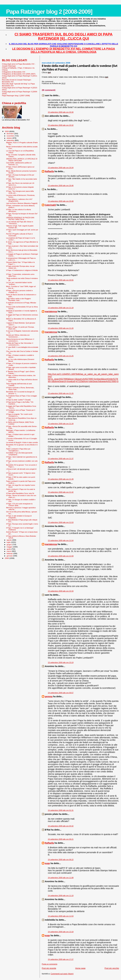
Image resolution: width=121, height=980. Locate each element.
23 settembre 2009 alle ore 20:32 (61, 125)
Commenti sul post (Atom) (62, 974)
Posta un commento (50, 964)
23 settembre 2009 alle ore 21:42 (61, 492)
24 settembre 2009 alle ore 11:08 (61, 878)
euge (47, 863)
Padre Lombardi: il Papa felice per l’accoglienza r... (18, 450)
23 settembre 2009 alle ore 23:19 (61, 662)
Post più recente (49, 968)
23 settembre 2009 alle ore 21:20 (61, 328)
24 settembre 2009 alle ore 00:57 (61, 693)
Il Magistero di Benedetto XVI (14, 72)
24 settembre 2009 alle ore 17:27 (61, 959)
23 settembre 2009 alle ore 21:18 (61, 308)
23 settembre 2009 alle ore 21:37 (61, 459)
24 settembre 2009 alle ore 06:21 (61, 839)
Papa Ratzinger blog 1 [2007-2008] (16, 95)
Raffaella (49, 171)
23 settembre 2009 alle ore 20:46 (61, 186)
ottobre (10, 138)
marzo (9, 551)
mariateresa (51, 311)
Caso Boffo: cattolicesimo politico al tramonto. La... (19, 164)
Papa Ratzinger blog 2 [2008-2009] (49, 12)
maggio (10, 547)
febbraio (10, 554)
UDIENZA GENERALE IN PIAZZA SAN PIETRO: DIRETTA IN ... (20, 218)
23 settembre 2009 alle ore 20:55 (61, 280)
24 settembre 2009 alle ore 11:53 (61, 916)
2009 (7, 131)
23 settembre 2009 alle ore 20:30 (61, 112)
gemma (49, 696)
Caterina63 (50, 205)
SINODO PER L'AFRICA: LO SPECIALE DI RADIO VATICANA (22, 160)
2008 (7, 558)
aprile (9, 549)
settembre (11, 140)
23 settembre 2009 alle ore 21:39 (61, 479)
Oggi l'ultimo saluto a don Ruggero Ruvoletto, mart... (18, 299)
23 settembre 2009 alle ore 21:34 (61, 424)
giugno (10, 545)
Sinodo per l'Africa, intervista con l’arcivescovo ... (18, 336)
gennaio (10, 556)
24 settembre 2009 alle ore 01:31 (61, 810)
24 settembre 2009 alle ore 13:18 (61, 932)
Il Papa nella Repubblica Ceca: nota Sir (20, 493)
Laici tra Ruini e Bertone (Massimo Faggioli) (22, 203)
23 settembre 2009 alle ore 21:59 (61, 556)
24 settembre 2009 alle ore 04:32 (61, 826)
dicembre (10, 134)
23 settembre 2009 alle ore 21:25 (61, 356)
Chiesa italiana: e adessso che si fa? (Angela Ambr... (19, 200)
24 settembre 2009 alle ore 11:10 (61, 896)
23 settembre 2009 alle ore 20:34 (61, 168)
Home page (80, 968)
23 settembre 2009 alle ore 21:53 (61, 522)
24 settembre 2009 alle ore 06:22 (61, 860)
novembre (11, 136)
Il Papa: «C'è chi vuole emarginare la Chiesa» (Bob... (19, 505)
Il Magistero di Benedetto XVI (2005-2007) (19, 74)
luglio (9, 542)
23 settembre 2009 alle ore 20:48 (61, 201)
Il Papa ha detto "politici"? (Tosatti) (18, 400)
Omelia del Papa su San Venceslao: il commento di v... (20, 344)
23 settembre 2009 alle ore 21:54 (61, 540)
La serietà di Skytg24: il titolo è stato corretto (22, 442)
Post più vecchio (112, 968)
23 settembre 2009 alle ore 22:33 (61, 591)
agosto (10, 540)
